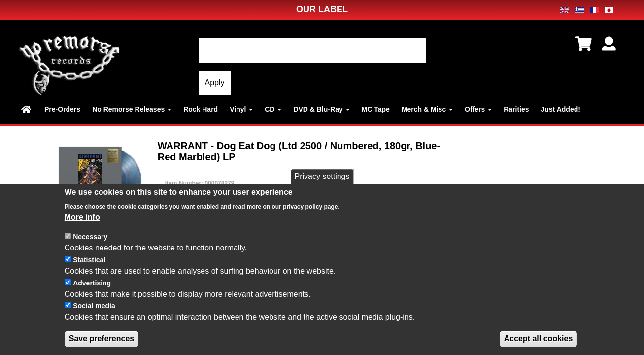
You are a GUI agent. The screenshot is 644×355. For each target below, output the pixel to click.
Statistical (89, 262)
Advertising (92, 285)
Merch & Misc (427, 109)
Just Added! (561, 109)
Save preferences (102, 341)
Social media (94, 309)
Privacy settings (322, 179)
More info (82, 220)
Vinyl (241, 109)
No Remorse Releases (132, 109)
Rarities (516, 109)
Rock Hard (201, 109)
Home (27, 109)
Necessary (90, 240)
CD (273, 109)
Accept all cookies (539, 341)
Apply (215, 83)
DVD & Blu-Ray (321, 109)
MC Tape (376, 109)
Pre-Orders (62, 109)
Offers (478, 109)
